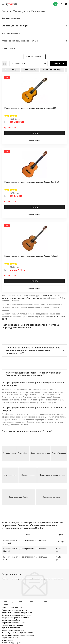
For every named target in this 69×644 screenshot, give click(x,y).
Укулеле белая (10, 475)
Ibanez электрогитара (40, 453)
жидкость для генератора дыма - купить (38, 414)
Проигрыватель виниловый (13, 630)
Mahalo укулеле (28, 475)
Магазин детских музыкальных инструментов (22, 389)
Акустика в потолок (10, 638)
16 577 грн (60, 542)
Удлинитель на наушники (13, 625)
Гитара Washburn (59, 453)
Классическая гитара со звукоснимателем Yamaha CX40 (25, 558)
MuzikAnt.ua (50, 296)
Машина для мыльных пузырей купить (18, 633)
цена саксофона (38, 397)
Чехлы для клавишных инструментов (17, 613)
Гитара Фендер (9, 453)
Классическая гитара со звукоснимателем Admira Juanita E (25, 542)
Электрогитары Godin (18, 497)
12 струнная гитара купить (13, 608)
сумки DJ (51, 420)
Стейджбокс (7, 640)
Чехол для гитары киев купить (14, 610)
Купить (34, 133)
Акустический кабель (11, 620)
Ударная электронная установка (16, 618)
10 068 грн (58, 558)
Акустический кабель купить (14, 623)
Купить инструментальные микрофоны (18, 635)
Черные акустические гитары (52, 475)
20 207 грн (59, 550)
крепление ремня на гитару (27, 403)
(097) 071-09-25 (48, 317)
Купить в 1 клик (35, 141)
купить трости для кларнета (49, 395)
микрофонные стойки (43, 392)
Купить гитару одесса (11, 628)
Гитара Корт (23, 453)
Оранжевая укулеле (51, 497)
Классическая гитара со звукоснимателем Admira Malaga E (25, 550)
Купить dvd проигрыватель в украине (17, 615)
